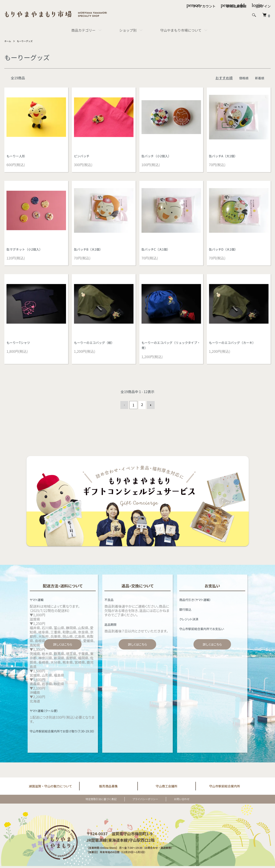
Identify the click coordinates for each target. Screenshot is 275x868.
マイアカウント (203, 6)
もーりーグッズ (27, 41)
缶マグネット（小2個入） (26, 250)
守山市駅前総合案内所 (225, 788)
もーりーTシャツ (20, 344)
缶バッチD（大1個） (225, 250)
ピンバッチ (83, 156)
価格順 (242, 78)
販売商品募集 (108, 788)
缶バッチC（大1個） (157, 250)
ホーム (8, 41)
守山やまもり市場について (181, 30)
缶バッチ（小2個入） (158, 156)
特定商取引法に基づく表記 (108, 801)
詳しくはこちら (63, 646)
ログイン (264, 6)
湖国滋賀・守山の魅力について (50, 788)
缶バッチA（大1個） (225, 156)
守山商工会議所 (167, 788)
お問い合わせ (175, 801)
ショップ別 (128, 30)
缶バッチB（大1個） (90, 250)
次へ (150, 407)
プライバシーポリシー (145, 801)
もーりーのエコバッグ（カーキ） (235, 344)
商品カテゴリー (83, 30)
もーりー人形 (17, 156)
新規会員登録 (236, 6)
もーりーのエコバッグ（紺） (96, 344)
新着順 (259, 78)
